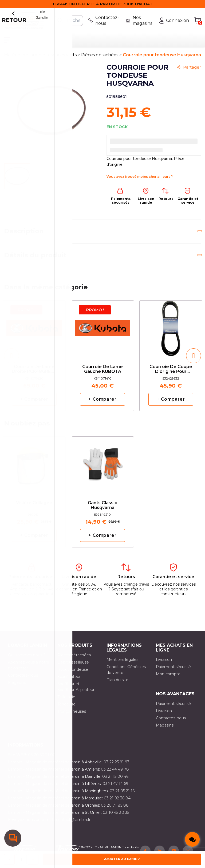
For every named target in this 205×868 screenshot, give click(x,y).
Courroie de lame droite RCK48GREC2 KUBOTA (34, 373)
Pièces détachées (74, 659)
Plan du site (117, 684)
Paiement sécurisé (173, 671)
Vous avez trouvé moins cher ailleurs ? (140, 181)
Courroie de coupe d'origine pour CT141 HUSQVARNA (171, 373)
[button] (11, 360)
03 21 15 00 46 (115, 780)
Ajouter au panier (122, 859)
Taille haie (66, 701)
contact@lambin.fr (73, 824)
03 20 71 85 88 (115, 809)
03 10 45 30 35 (116, 816)
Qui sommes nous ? (27, 659)
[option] (34, 360)
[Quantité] (21, 859)
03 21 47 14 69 (115, 788)
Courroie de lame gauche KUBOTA (102, 373)
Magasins (17, 686)
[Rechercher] (69, 21)
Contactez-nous (23, 679)
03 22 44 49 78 (115, 773)
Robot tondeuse (73, 673)
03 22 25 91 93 (117, 766)
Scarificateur (69, 681)
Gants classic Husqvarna (102, 509)
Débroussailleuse (73, 666)
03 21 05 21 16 (122, 795)
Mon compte (168, 678)
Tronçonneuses (72, 715)
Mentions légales (122, 664)
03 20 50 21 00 (42, 759)
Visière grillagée (34, 507)
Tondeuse (66, 708)
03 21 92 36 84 (117, 802)
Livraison (164, 664)
